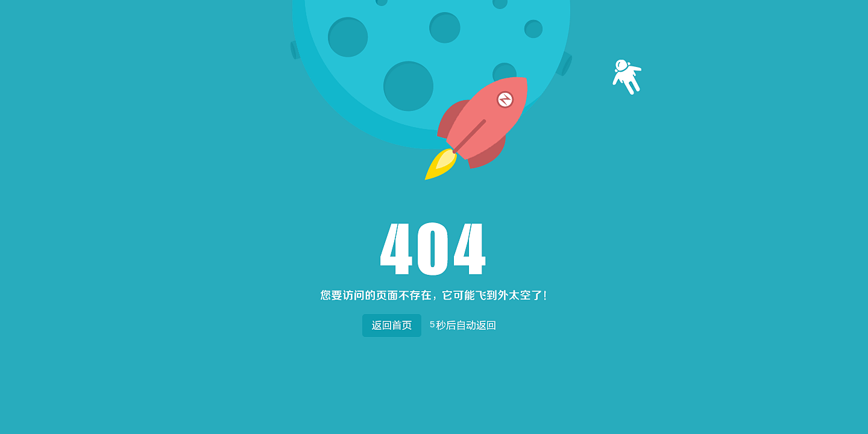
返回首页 (392, 323)
